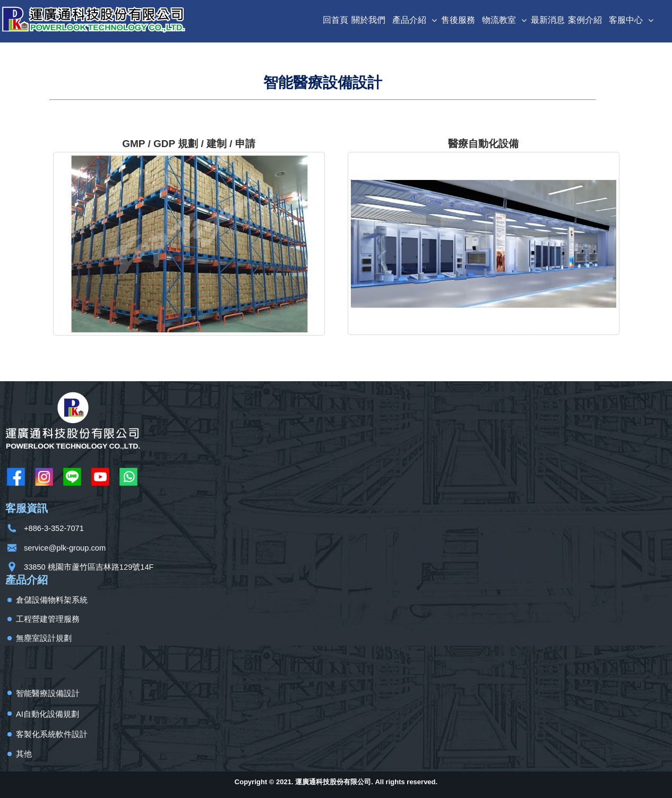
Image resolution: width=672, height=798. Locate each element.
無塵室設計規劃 (44, 638)
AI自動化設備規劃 (48, 714)
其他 (24, 754)
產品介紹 (409, 20)
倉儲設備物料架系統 (52, 600)
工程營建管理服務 (48, 619)
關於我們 (368, 20)
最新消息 (548, 20)
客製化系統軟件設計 (52, 734)
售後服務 (458, 20)
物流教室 (499, 20)
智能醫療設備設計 (48, 693)
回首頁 (335, 20)
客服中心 (626, 20)
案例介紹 (585, 20)
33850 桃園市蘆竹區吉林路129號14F (89, 567)
